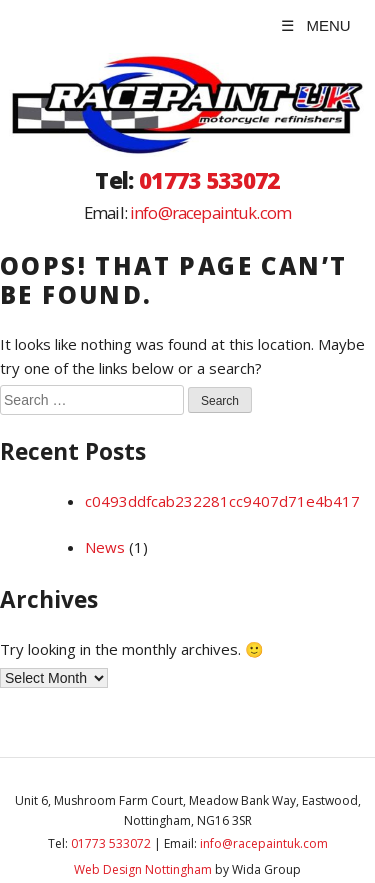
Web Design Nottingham (143, 869)
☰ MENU (316, 25)
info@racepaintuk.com (210, 212)
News (105, 547)
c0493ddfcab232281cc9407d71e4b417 (222, 501)
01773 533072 (209, 180)
